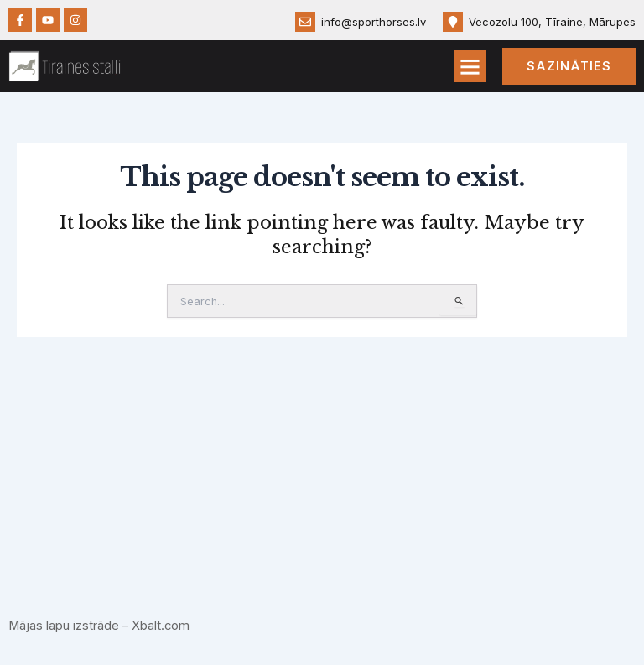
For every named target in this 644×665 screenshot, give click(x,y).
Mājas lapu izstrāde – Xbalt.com (100, 626)
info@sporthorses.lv (374, 22)
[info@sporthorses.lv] (305, 22)
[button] (470, 66)
